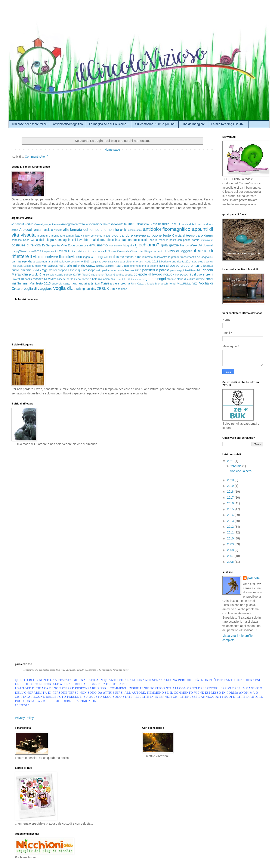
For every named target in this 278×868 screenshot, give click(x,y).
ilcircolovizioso (71, 257)
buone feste (161, 235)
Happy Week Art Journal (197, 245)
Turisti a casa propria (115, 283)
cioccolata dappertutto (122, 240)
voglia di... (64, 288)
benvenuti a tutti (101, 236)
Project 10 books (22, 279)
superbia (57, 284)
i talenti (62, 251)
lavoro (66, 262)
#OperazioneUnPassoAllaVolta (106, 224)
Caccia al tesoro (183, 236)
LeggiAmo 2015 (117, 262)
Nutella (37, 270)
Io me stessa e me (129, 257)
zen (112, 289)
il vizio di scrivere (44, 257)
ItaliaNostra (160, 257)
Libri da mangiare (193, 124)
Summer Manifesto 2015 (34, 283)
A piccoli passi (31, 230)
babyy (86, 236)
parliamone (109, 270)
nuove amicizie (21, 270)
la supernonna (41, 262)
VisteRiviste (184, 284)
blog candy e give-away (131, 235)
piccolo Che (37, 274)
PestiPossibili (192, 270)
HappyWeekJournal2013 (26, 251)
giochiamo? (147, 245)
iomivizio (148, 257)
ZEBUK (103, 289)
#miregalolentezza (73, 224)
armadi (70, 236)
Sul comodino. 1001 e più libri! (155, 124)
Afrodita (58, 230)
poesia (129, 275)
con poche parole (188, 240)
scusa (138, 279)
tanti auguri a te (83, 283)
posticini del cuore (192, 274)
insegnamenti (104, 257)
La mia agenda (22, 261)
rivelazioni (104, 279)
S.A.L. (114, 279)
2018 (231, 492)
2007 (231, 556)
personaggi (177, 270)
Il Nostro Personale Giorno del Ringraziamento (134, 251)
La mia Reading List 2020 (228, 124)
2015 (231, 509)
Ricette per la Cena (69, 279)
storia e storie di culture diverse (186, 279)
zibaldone (121, 289)
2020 (231, 480)
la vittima (56, 262)
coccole (143, 240)
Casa (26, 240)
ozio (99, 270)
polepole (254, 578)
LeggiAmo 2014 (99, 262)
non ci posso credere (176, 266)
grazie (174, 245)
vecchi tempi (168, 284)
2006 (231, 562)
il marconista (96, 251)
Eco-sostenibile (78, 245)
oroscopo (89, 270)
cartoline (17, 240)
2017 (231, 498)
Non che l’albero (241, 471)
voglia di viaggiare (38, 289)
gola (164, 245)
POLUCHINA (171, 275)
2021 (231, 461)
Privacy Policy (24, 718)
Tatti (97, 284)
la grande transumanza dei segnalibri (191, 257)
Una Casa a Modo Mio (145, 284)
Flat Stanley (115, 246)
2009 (231, 544)
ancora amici (135, 230)
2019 (231, 486)
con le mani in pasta (163, 240)
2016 (231, 503)
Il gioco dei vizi (78, 251)
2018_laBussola (138, 224)
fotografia (128, 246)
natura (119, 266)
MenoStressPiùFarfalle (57, 266)
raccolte (38, 279)
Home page (112, 150)
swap (67, 283)
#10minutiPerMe (22, 224)
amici (124, 230)
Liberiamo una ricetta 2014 (175, 262)
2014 (231, 515)
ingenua (88, 257)
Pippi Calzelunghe (92, 275)
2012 (231, 527)
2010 (231, 538)
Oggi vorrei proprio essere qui (62, 270)
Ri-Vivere (50, 279)
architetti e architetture (51, 236)
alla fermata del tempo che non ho (91, 230)
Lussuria (29, 266)
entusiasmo (99, 245)
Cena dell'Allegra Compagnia (51, 240)
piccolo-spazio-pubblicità (61, 275)
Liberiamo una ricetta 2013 (142, 262)
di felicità (34, 245)
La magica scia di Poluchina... (109, 124)
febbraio (236, 466)
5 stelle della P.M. (164, 224)
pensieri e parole (156, 270)
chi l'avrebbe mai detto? (89, 240)
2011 (231, 532)
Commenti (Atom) (37, 157)
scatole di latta (126, 279)
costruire (18, 245)
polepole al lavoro (148, 274)
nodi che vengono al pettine (141, 266)
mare (38, 266)
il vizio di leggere (178, 251)
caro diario (204, 235)
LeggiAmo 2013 (80, 262)
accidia (48, 230)
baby (79, 236)
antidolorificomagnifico (68, 124)
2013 (231, 521)
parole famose (125, 270)
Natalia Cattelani (105, 266)
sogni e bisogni (154, 279)
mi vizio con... (84, 266)
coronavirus (207, 240)
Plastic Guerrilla (114, 275)
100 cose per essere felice (29, 124)
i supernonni (49, 251)
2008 (231, 550)
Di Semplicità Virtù (54, 245)
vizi (195, 283)
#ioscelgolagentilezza (47, 224)
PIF (78, 275)
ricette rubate (89, 279)
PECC (138, 270)
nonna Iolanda (204, 266)
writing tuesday (86, 289)
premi (209, 274)
